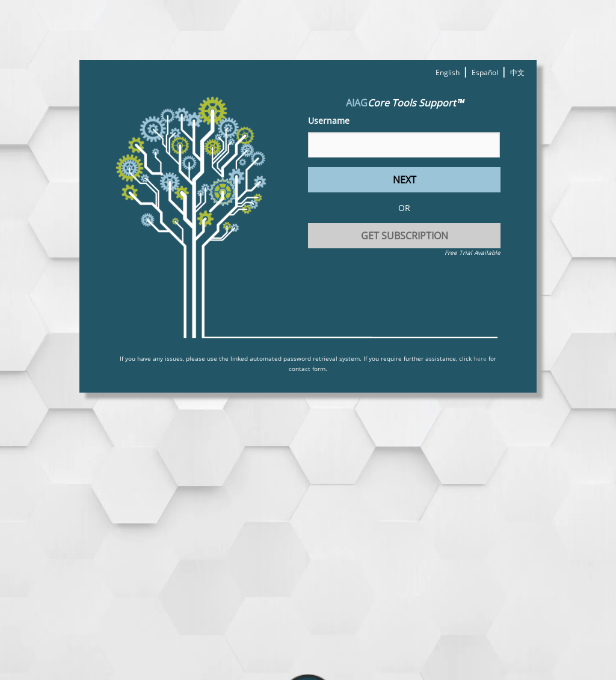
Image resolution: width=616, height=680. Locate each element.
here (480, 358)
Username (329, 121)
